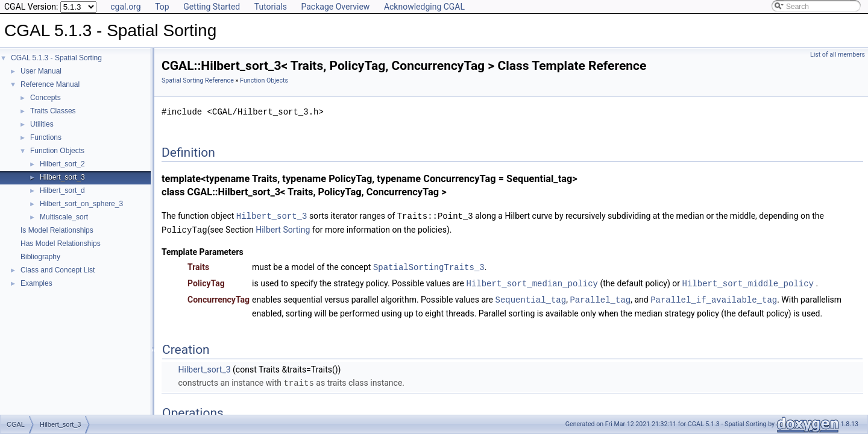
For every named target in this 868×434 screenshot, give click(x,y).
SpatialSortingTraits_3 (429, 266)
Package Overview (335, 7)
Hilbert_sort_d (62, 190)
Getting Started (212, 7)
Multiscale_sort (64, 217)
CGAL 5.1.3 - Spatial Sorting (56, 58)
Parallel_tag (600, 297)
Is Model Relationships (57, 230)
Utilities (42, 124)
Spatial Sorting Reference (198, 80)
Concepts (46, 98)
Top (162, 7)
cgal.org (125, 7)
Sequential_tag (531, 297)
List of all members (838, 55)
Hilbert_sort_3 (62, 177)
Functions (46, 137)
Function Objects (57, 151)
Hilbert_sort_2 (62, 164)
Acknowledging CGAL (424, 7)
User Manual (41, 71)
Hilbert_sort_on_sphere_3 (81, 204)
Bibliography (40, 257)
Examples (36, 283)
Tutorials (271, 7)
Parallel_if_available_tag (714, 297)
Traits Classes (53, 111)
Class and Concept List (58, 270)
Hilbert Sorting (283, 229)
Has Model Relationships (61, 244)
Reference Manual (50, 84)
